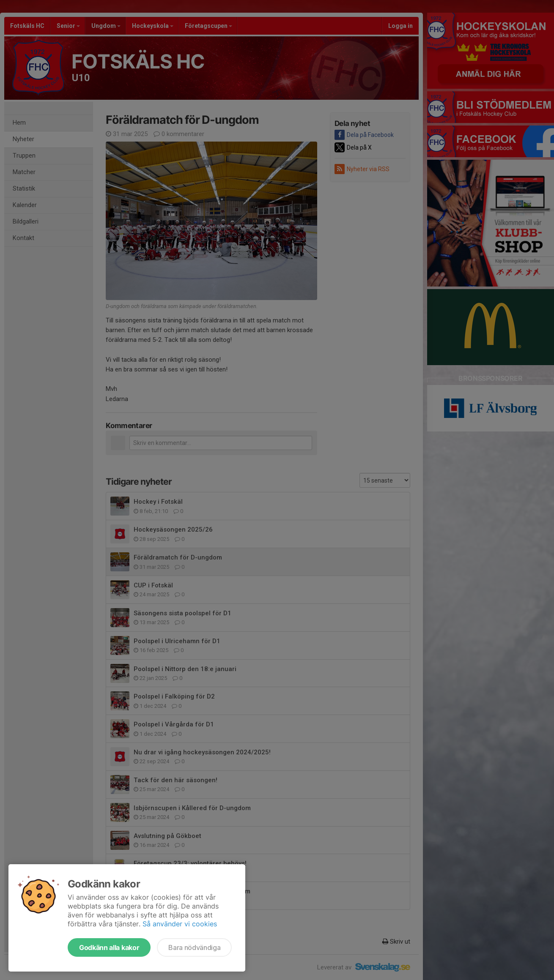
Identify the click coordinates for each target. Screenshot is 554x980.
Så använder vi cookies (180, 924)
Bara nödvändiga (194, 947)
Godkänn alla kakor (109, 947)
